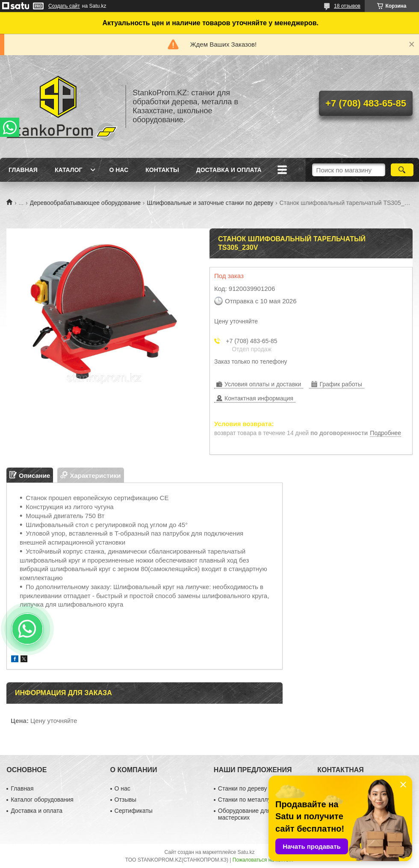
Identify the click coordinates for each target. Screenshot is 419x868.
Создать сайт (64, 6)
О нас (119, 170)
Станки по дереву (243, 788)
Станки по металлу (244, 800)
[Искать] (402, 170)
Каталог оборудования (42, 800)
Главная (23, 170)
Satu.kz (246, 852)
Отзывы (125, 800)
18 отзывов (347, 6)
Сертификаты (134, 811)
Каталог (69, 170)
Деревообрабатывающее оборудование (85, 203)
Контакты (162, 170)
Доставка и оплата (229, 170)
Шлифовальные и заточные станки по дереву (210, 203)
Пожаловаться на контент (263, 860)
